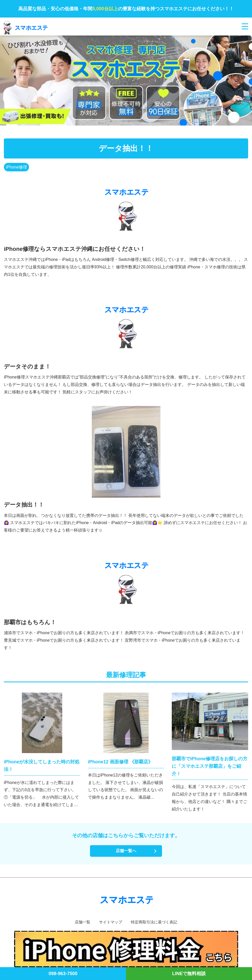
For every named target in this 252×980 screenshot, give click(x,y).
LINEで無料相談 (189, 974)
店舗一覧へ (126, 851)
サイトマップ (110, 922)
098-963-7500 (63, 974)
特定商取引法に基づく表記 (155, 922)
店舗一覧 (80, 922)
